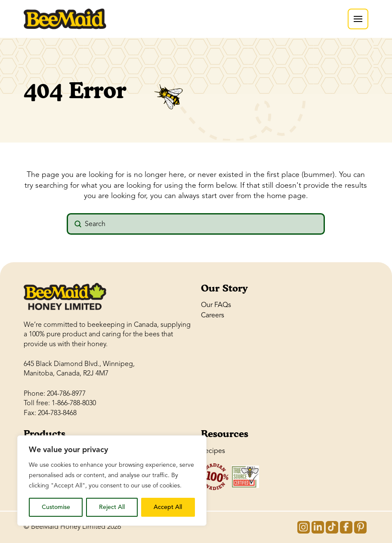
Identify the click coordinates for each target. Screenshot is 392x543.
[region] (112, 481)
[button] (358, 19)
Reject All (112, 507)
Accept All (168, 507)
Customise (56, 507)
